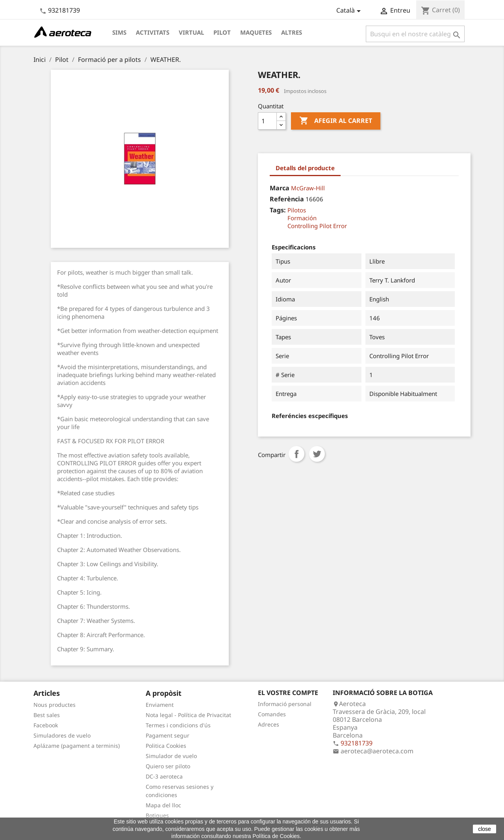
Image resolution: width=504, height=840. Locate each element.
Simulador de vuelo (171, 756)
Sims (119, 32)
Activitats (153, 32)
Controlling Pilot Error (317, 226)
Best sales (47, 715)
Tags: (278, 210)
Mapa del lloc (163, 805)
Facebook (46, 725)
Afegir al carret (336, 121)
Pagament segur (168, 735)
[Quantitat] (267, 121)
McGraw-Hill (308, 188)
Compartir (296, 454)
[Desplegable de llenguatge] (350, 11)
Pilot (222, 32)
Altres (292, 32)
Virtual (191, 32)
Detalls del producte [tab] (305, 168)
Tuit (317, 454)
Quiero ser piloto (168, 766)
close (485, 829)
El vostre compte (288, 693)
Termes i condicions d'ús (178, 725)
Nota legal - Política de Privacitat (188, 715)
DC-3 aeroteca (164, 776)
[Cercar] (415, 34)
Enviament (160, 705)
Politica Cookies (166, 746)
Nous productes (55, 705)
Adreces (269, 724)
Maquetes (256, 32)
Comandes (272, 714)
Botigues (157, 815)
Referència (287, 199)
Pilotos (297, 210)
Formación (302, 218)
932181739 (64, 10)
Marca (280, 188)
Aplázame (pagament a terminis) (77, 746)
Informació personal (285, 704)
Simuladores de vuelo (62, 735)
